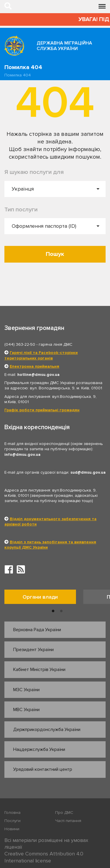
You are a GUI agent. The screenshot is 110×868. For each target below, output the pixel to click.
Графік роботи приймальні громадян (42, 410)
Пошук (55, 254)
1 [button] (53, 611)
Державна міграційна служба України (64, 46)
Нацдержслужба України (39, 749)
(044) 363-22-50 (20, 344)
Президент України (33, 650)
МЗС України (26, 690)
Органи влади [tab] (40, 597)
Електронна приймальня (34, 366)
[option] (44, 598)
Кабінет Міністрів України (39, 670)
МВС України (26, 710)
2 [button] (61, 611)
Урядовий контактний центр (43, 769)
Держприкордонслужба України (47, 730)
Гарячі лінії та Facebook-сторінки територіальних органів (41, 355)
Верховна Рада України (37, 630)
